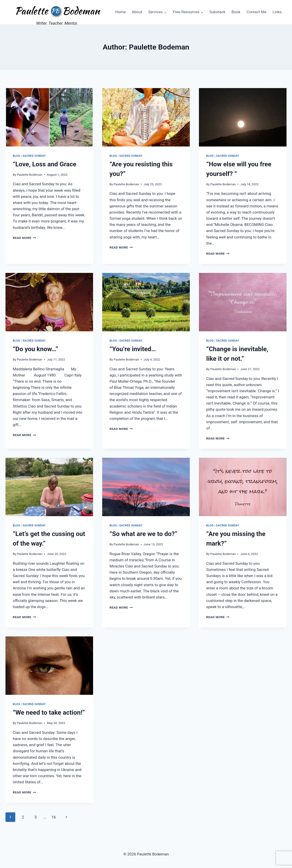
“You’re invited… (133, 349)
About (137, 12)
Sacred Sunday (34, 156)
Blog (16, 156)
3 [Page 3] (36, 817)
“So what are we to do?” (143, 534)
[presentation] (49, 117)
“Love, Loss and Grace (45, 164)
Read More (24, 238)
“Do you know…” (35, 349)
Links (277, 12)
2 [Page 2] (23, 817)
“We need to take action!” (49, 712)
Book (236, 12)
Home (120, 12)
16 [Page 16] (53, 817)
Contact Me (256, 12)
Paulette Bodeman (30, 175)
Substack (217, 12)
